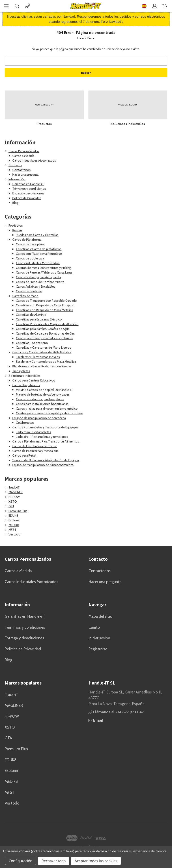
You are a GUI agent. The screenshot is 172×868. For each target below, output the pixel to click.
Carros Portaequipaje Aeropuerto (38, 277)
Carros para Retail (24, 455)
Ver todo (15, 534)
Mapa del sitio (100, 616)
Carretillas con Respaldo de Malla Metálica (44, 310)
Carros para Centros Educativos (34, 380)
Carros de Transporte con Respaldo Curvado (46, 301)
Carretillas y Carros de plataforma (39, 249)
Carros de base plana (30, 244)
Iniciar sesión (99, 638)
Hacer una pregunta (25, 175)
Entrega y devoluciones (28, 193)
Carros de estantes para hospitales (40, 399)
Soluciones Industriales (25, 376)
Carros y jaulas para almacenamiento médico (47, 409)
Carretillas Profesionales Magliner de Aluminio (47, 324)
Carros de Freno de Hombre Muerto (40, 282)
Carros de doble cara (30, 258)
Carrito (94, 627)
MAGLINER (16, 492)
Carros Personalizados (24, 151)
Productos (16, 225)
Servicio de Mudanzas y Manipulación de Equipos (46, 460)
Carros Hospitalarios (26, 385)
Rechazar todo (54, 861)
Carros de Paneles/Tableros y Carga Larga (44, 272)
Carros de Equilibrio (29, 291)
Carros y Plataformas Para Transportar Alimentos (46, 441)
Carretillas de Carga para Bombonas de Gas (45, 333)
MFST (13, 530)
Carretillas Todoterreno (32, 343)
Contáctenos (21, 170)
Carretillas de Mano (25, 296)
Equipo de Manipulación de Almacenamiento (43, 465)
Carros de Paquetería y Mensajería (35, 451)
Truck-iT (14, 487)
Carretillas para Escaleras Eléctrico (39, 319)
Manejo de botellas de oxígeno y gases (43, 394)
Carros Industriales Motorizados (34, 160)
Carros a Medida (23, 156)
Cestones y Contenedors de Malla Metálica (42, 352)
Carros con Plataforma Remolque (39, 254)
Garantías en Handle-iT (28, 184)
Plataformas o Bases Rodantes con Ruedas (42, 366)
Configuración (21, 861)
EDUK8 (13, 516)
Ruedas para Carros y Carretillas (37, 235)
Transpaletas (21, 371)
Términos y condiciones (29, 189)
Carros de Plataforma (27, 240)
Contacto (15, 165)
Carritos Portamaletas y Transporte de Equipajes (45, 427)
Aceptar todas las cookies (96, 861)
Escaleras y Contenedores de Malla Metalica (46, 362)
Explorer (14, 520)
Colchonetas (25, 423)
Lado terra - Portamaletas (33, 432)
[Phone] (27, 6)
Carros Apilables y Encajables (36, 287)
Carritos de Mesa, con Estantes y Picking (43, 268)
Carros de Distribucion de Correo (35, 446)
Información (17, 179)
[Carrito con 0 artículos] (165, 6)
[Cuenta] (154, 6)
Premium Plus (18, 511)
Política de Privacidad (27, 198)
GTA (11, 506)
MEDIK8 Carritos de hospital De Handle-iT (44, 390)
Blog (15, 203)
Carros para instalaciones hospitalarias (42, 404)
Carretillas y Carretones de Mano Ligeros (44, 348)
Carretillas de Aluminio (31, 315)
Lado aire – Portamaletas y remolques (42, 437)
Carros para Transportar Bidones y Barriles (44, 338)
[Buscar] (17, 6)
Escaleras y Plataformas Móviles (38, 357)
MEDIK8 (14, 525)
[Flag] (144, 6)
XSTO (13, 501)
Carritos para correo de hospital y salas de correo (49, 413)
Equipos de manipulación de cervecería (39, 418)
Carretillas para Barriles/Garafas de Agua (43, 329)
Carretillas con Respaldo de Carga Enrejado (45, 305)
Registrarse (98, 649)
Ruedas (17, 230)
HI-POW (14, 497)
